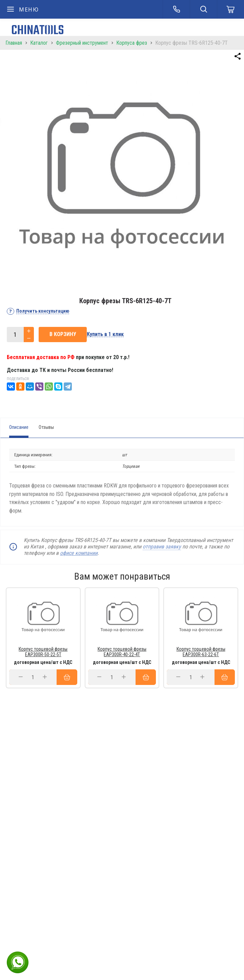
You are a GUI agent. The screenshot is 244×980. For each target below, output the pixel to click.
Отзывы (46, 427)
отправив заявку (162, 547)
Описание (19, 427)
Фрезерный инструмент (82, 43)
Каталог (39, 43)
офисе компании (79, 553)
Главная (14, 43)
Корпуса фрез (132, 43)
